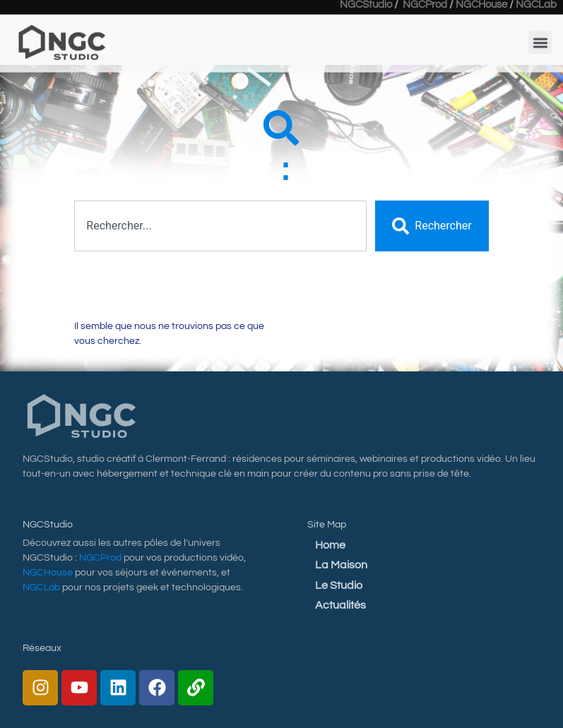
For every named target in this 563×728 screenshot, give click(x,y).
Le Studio (339, 585)
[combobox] (220, 226)
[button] (540, 35)
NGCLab (41, 587)
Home (330, 545)
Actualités (340, 605)
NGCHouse (48, 573)
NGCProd (100, 558)
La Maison (341, 565)
